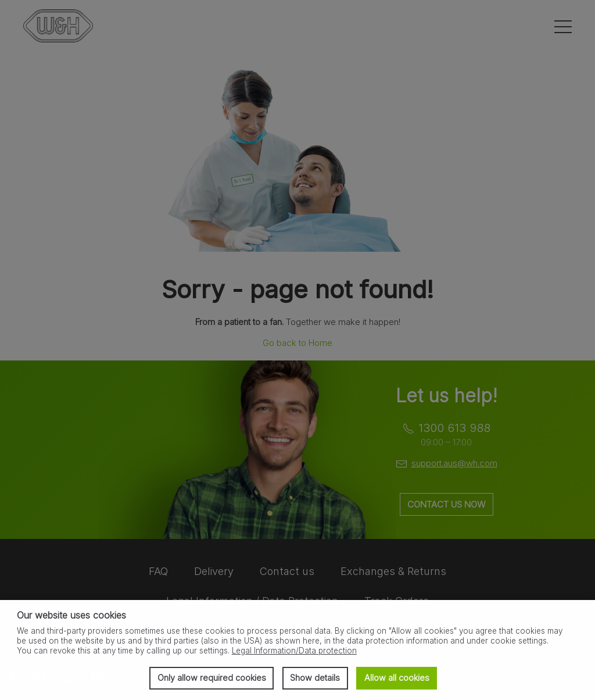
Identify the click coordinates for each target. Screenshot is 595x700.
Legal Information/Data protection (294, 651)
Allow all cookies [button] (397, 678)
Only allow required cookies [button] (212, 678)
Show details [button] (315, 678)
